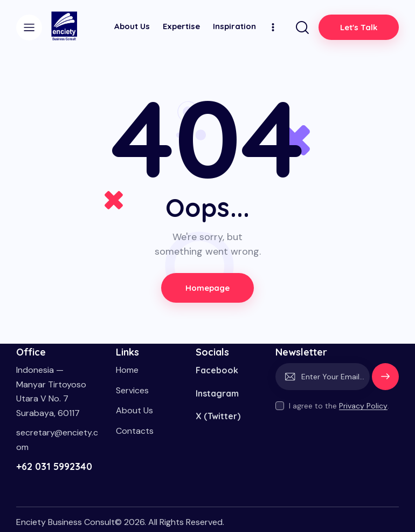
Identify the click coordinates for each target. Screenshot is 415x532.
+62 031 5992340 (54, 466)
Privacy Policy (363, 406)
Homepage (208, 288)
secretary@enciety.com (57, 440)
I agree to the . (339, 406)
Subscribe (385, 381)
